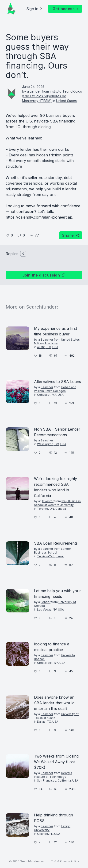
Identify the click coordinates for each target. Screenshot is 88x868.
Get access (66, 9)
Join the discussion (44, 275)
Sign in (35, 9)
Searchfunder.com (33, 861)
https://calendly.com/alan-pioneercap (39, 217)
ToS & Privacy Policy (65, 861)
